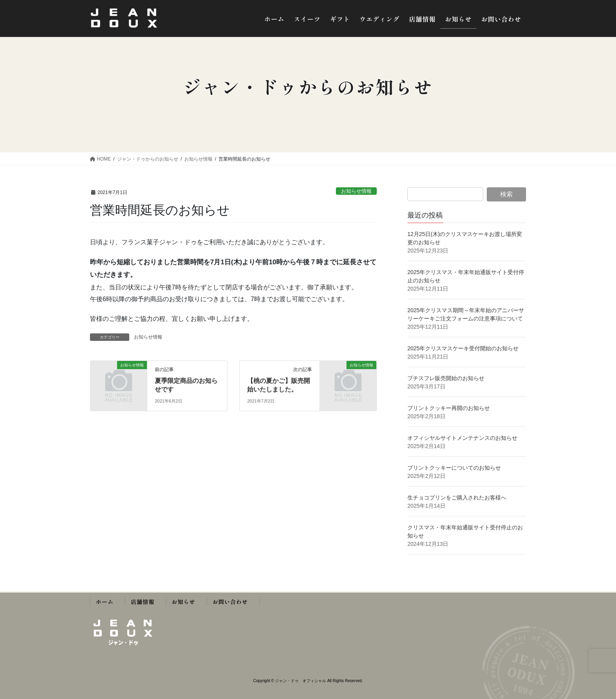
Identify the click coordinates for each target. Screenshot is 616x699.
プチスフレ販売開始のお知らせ (446, 378)
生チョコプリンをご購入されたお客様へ (457, 498)
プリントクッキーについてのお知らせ (454, 468)
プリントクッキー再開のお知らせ (449, 408)
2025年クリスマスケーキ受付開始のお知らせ (464, 348)
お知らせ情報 (356, 191)
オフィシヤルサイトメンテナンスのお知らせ (462, 438)
